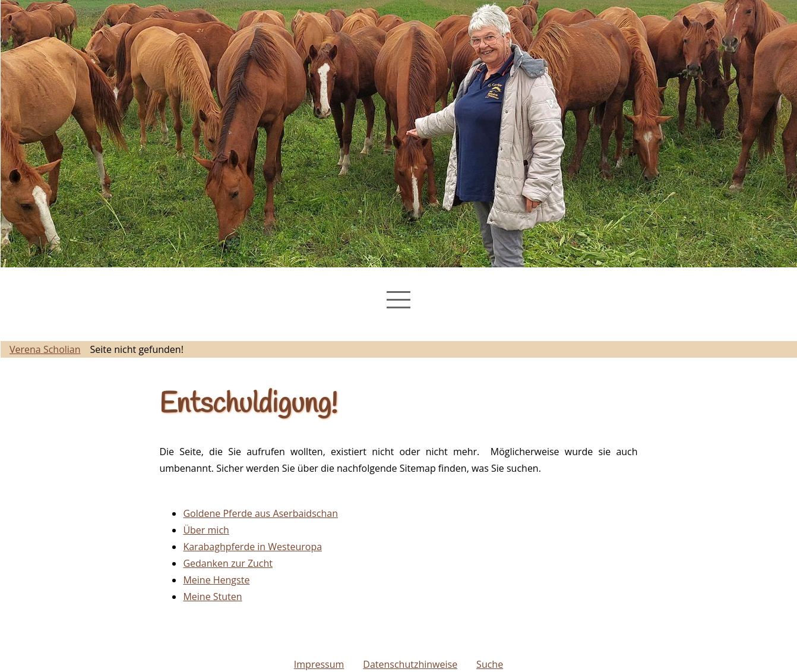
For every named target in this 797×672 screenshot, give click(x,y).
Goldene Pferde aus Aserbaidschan (260, 513)
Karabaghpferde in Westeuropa (252, 547)
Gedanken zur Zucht (228, 563)
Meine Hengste (216, 580)
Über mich (206, 530)
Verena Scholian (45, 349)
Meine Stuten (212, 597)
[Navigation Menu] (398, 300)
